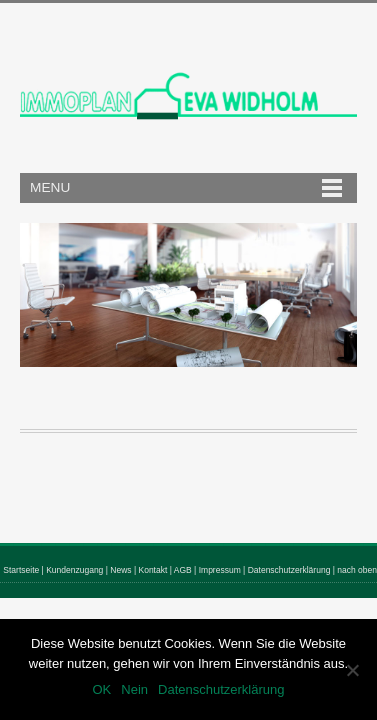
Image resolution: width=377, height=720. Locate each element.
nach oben (357, 570)
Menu (50, 187)
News (120, 570)
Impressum (220, 570)
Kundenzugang (74, 570)
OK (101, 689)
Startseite (21, 570)
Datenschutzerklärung (289, 570)
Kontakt (153, 570)
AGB (183, 570)
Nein (134, 689)
